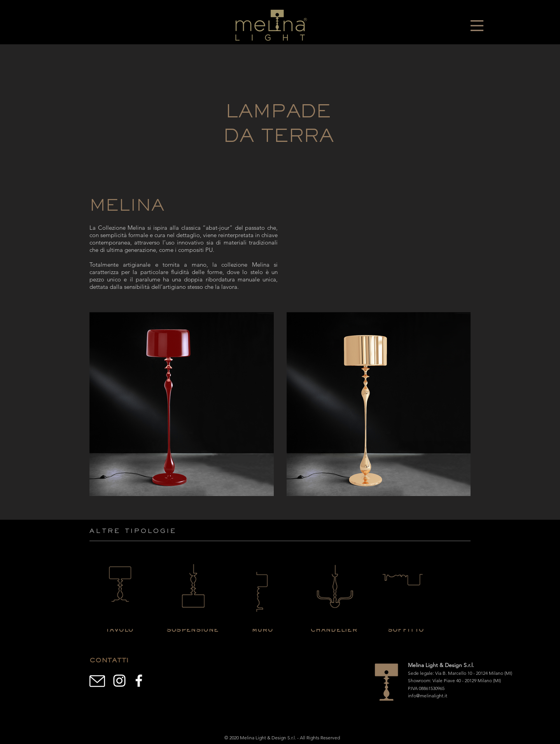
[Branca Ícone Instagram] (119, 681)
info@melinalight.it (428, 696)
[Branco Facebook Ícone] (139, 681)
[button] (477, 26)
